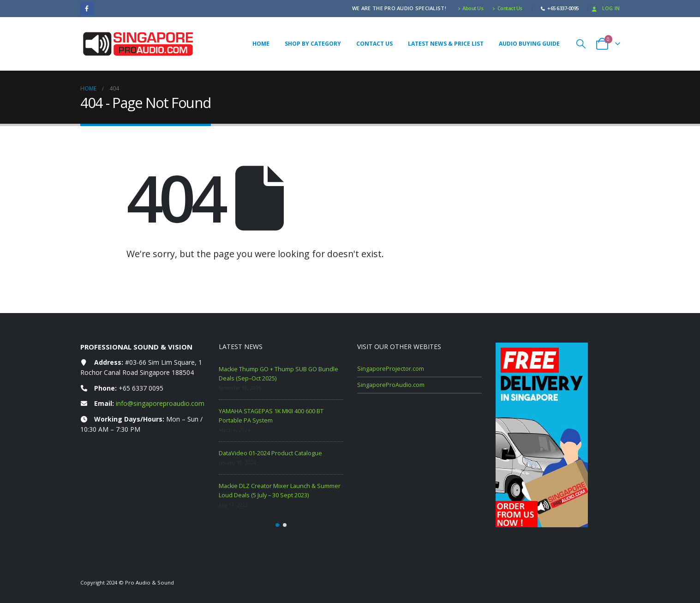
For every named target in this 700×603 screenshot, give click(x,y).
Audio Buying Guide (529, 44)
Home (261, 44)
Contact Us (507, 8)
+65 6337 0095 (141, 388)
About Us (471, 8)
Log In (605, 8)
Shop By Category (313, 44)
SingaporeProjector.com (391, 369)
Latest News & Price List (446, 44)
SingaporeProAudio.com (391, 385)
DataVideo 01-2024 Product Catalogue (270, 453)
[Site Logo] (138, 44)
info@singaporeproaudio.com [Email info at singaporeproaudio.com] (160, 403)
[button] (581, 44)
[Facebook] (87, 9)
